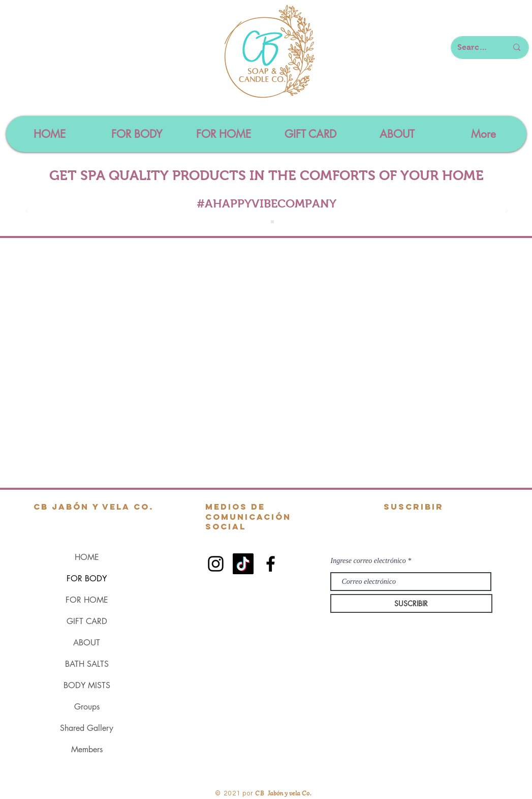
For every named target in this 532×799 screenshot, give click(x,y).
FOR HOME (87, 600)
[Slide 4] (272, 222)
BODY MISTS (87, 685)
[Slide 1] (261, 222)
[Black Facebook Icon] (271, 564)
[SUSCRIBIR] (411, 603)
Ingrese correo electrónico (368, 561)
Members (87, 749)
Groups (87, 707)
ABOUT (87, 643)
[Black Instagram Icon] (216, 564)
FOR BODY (87, 579)
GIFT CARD (87, 621)
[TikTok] (243, 564)
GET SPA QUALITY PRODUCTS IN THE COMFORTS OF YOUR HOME (267, 175)
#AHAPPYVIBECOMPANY (267, 203)
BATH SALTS (87, 664)
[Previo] (27, 212)
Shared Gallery (87, 728)
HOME (87, 557)
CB (260, 793)
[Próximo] (507, 212)
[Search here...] (475, 48)
